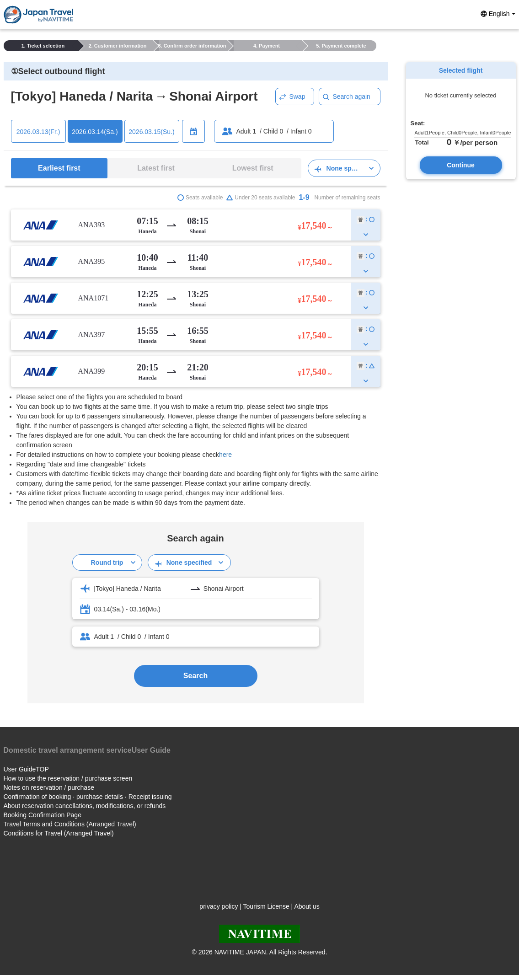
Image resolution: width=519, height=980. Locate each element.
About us (307, 906)
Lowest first (253, 168)
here (225, 455)
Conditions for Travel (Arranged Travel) (59, 833)
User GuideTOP (26, 769)
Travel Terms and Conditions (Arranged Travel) (70, 824)
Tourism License (266, 906)
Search (195, 676)
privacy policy (219, 906)
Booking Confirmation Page (43, 815)
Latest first (156, 168)
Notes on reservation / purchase (49, 787)
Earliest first (59, 168)
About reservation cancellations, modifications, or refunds (85, 806)
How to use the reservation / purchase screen (68, 778)
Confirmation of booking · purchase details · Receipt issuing (88, 797)
